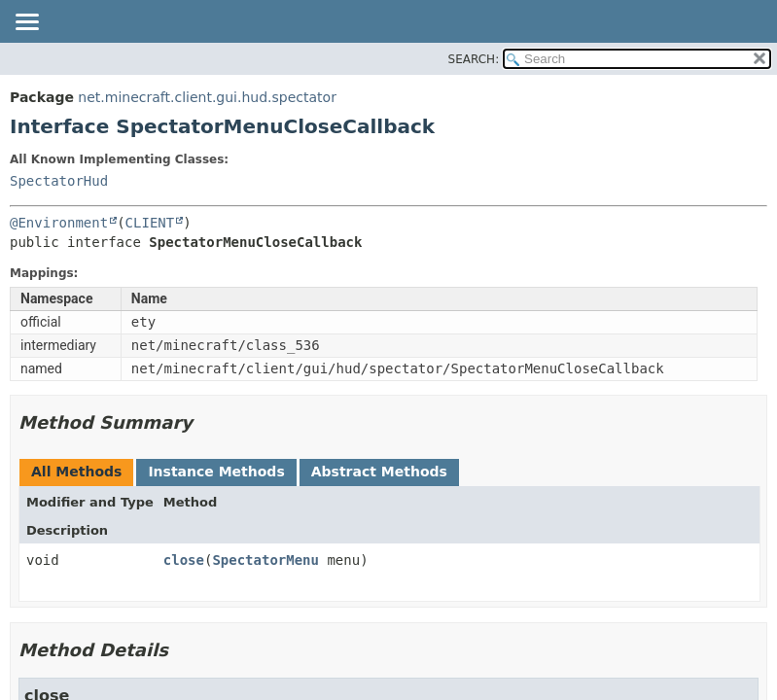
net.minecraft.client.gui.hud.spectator (207, 97)
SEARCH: (474, 59)
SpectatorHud (59, 181)
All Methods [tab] (76, 472)
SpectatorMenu (265, 560)
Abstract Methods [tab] (379, 472)
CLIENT (150, 223)
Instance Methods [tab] (216, 472)
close (184, 560)
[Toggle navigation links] (26, 23)
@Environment (59, 223)
